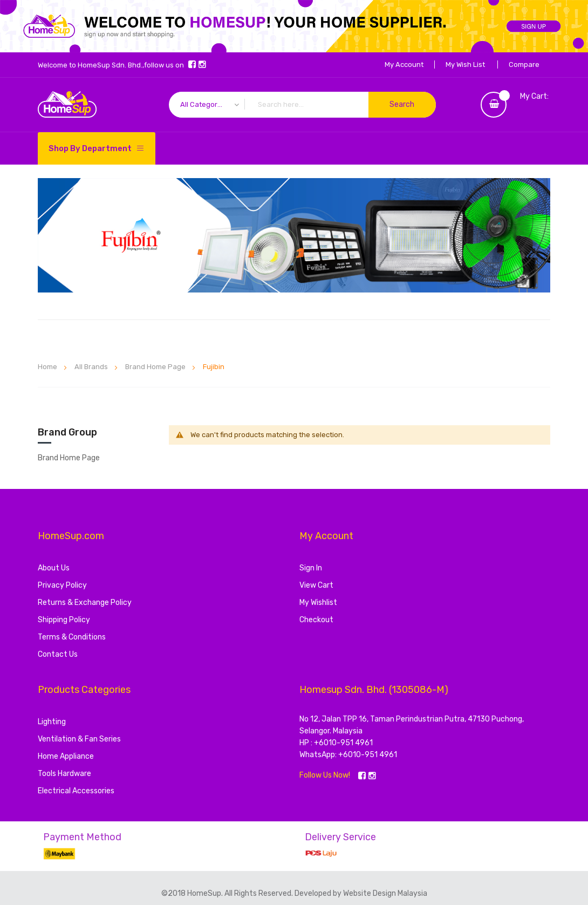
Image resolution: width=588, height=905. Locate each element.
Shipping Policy (64, 620)
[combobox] (302, 105)
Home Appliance (66, 756)
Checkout (316, 620)
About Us (54, 568)
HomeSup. (206, 893)
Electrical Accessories (76, 791)
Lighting (52, 722)
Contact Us (58, 654)
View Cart (316, 585)
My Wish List (465, 64)
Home (48, 367)
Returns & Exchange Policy (85, 603)
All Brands (92, 367)
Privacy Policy (62, 585)
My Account (404, 64)
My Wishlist (318, 603)
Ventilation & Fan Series (79, 739)
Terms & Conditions (72, 637)
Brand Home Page (156, 367)
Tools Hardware (64, 774)
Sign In (311, 568)
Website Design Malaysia (385, 893)
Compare (524, 64)
